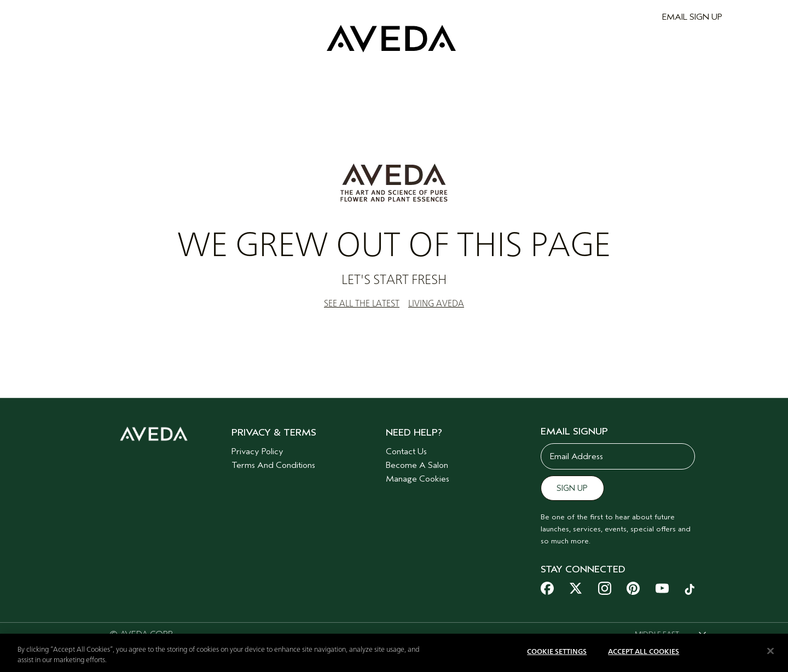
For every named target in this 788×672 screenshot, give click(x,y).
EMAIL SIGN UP (692, 17)
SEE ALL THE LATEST (362, 304)
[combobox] (670, 635)
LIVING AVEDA (436, 304)
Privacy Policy (257, 451)
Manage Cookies (418, 479)
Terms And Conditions (273, 465)
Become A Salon (417, 465)
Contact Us (406, 451)
